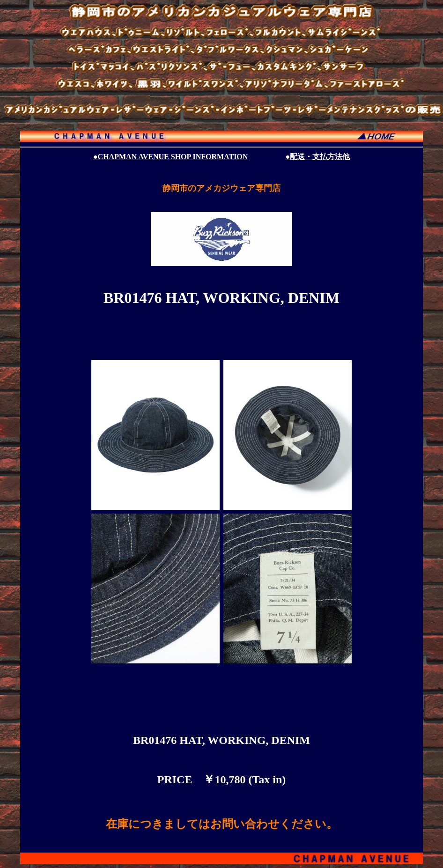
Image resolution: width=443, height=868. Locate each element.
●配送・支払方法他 (317, 157)
